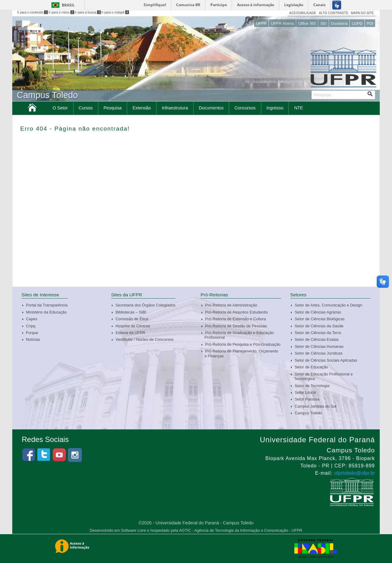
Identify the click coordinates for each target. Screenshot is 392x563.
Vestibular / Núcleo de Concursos (144, 339)
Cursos (86, 108)
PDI (370, 23)
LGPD (357, 23)
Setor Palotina (307, 399)
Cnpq (31, 326)
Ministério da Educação (46, 312)
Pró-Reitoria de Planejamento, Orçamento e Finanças (241, 353)
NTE (299, 108)
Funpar (32, 333)
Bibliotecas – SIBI (131, 312)
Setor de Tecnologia (312, 386)
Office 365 (307, 23)
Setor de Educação (311, 367)
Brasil (68, 5)
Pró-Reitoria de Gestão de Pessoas (236, 326)
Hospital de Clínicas (133, 326)
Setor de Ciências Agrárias (318, 312)
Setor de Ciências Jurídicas (318, 353)
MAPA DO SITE (362, 13)
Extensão (142, 108)
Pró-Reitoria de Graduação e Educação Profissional (239, 335)
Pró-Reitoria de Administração (231, 305)
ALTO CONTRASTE (334, 13)
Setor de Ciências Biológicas (320, 319)
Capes (32, 319)
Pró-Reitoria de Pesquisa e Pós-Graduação (243, 344)
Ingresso (275, 108)
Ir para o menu (61, 12)
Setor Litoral (305, 392)
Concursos (245, 108)
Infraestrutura (175, 108)
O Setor (60, 108)
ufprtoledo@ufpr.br (354, 473)
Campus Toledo (308, 413)
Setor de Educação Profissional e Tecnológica (323, 376)
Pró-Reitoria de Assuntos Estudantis (237, 312)
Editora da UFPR (130, 333)
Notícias (33, 339)
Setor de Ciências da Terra (318, 333)
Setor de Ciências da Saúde (319, 326)
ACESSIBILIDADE (303, 13)
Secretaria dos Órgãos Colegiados (145, 305)
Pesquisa (113, 108)
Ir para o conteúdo (32, 12)
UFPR (261, 23)
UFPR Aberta (283, 23)
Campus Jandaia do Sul (315, 406)
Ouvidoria (339, 23)
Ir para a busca (88, 12)
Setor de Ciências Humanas (319, 346)
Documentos (211, 108)
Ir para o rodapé (115, 12)
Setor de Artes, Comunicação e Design (328, 305)
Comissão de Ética (132, 319)
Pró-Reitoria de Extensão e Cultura (236, 319)
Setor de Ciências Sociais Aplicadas (326, 360)
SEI (324, 23)
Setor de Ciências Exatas (317, 339)
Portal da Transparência (47, 305)
